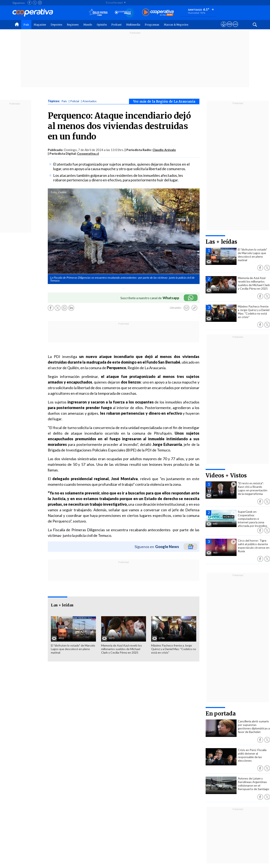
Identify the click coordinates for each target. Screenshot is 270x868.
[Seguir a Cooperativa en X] (35, 3)
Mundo (88, 25)
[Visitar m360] (229, 28)
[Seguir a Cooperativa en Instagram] (40, 3)
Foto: (54, 192)
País (26, 25)
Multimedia (133, 25)
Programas (152, 25)
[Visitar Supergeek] (235, 28)
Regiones (73, 25)
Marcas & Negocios (176, 25)
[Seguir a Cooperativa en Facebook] (29, 3)
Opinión (102, 25)
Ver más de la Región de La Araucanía (164, 101)
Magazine (40, 25)
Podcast (116, 25)
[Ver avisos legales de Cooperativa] (224, 28)
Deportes (56, 25)
